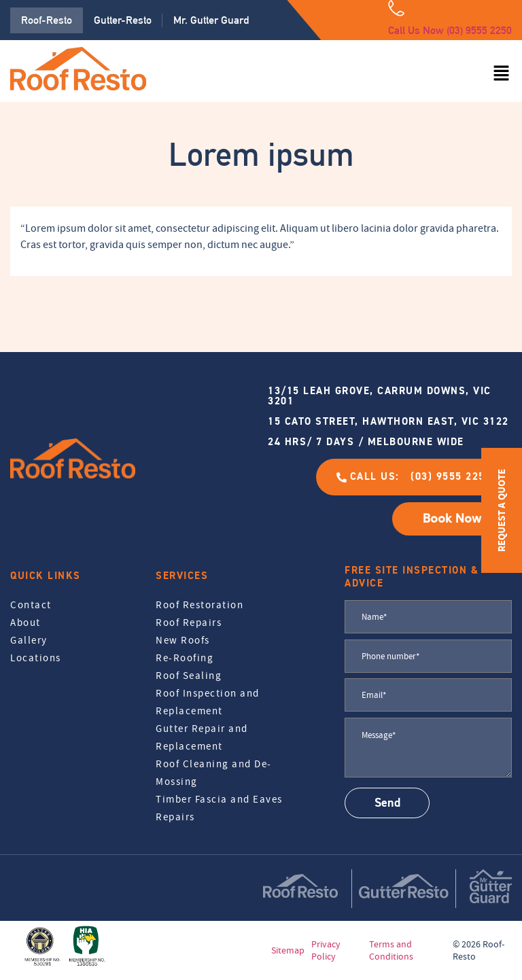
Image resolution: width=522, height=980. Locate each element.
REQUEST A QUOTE (501, 510)
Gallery (29, 640)
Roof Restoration (199, 605)
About (25, 623)
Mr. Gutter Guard (211, 20)
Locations (36, 658)
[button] (502, 74)
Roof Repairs (189, 623)
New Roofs (183, 640)
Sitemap (288, 950)
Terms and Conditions (391, 950)
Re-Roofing (185, 658)
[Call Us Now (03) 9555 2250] (396, 8)
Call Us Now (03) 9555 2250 (450, 30)
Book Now (452, 519)
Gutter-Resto (123, 20)
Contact (31, 605)
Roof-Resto (47, 20)
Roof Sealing (189, 676)
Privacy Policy (326, 950)
